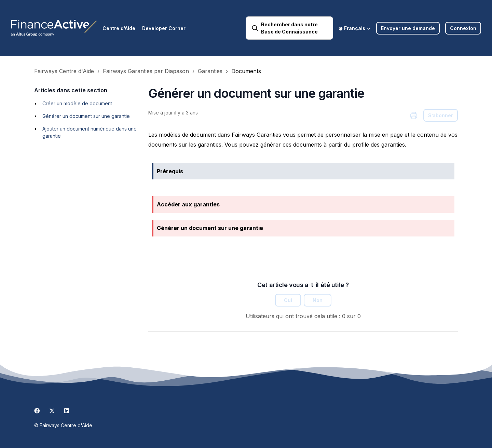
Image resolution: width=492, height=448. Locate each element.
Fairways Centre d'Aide (64, 71)
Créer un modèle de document (77, 103)
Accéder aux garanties (188, 204)
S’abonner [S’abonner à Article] (441, 115)
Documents (246, 71)
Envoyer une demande (408, 28)
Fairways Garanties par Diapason (146, 71)
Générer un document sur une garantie (86, 116)
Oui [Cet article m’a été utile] (288, 300)
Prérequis (170, 171)
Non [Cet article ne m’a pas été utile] (318, 300)
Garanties (210, 71)
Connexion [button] (463, 28)
